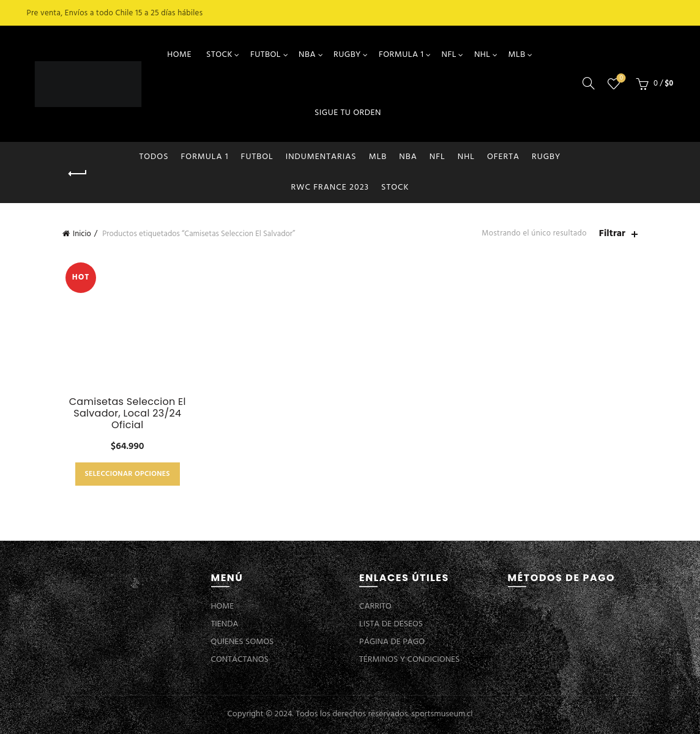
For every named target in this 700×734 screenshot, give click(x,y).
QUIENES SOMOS (243, 642)
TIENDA (225, 624)
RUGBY (347, 55)
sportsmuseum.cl (442, 714)
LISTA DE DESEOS (391, 624)
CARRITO (375, 606)
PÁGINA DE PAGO (392, 642)
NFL (449, 55)
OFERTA (503, 157)
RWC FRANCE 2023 (330, 187)
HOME (179, 55)
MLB (517, 55)
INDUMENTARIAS (321, 157)
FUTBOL (266, 55)
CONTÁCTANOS (240, 660)
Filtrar (612, 234)
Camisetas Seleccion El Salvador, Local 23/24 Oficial (128, 413)
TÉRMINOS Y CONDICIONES (409, 660)
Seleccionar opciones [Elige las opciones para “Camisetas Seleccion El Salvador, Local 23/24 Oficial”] (128, 474)
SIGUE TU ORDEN (348, 113)
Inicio (82, 234)
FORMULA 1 (401, 55)
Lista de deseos (620, 79)
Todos (154, 157)
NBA (307, 55)
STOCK (219, 55)
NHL (482, 55)
